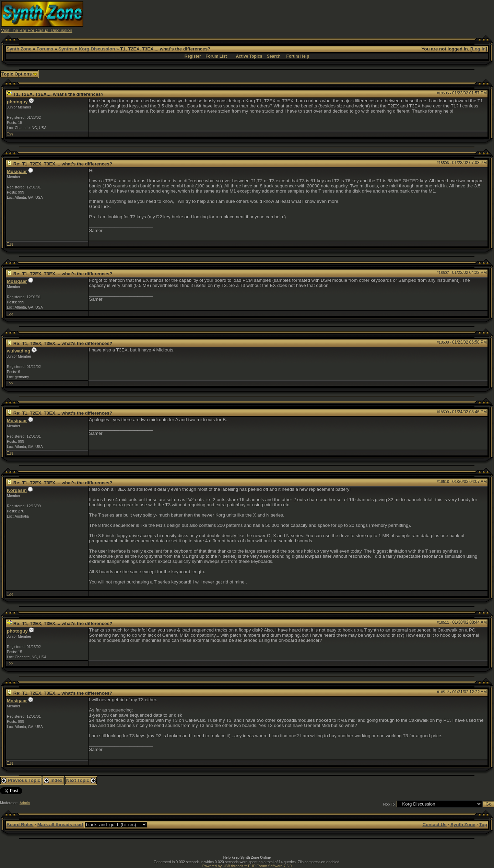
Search (274, 56)
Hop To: (390, 804)
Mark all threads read (60, 825)
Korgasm (17, 490)
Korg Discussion (97, 49)
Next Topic (81, 780)
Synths (66, 49)
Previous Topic (21, 780)
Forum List (216, 56)
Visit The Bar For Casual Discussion (37, 30)
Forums (45, 49)
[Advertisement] (368, 16)
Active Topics (249, 56)
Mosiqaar (17, 171)
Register (193, 56)
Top (10, 134)
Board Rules (20, 825)
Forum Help (298, 56)
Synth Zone (19, 49)
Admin (25, 803)
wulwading (19, 351)
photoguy (17, 102)
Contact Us (434, 825)
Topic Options (19, 74)
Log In (479, 49)
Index (53, 780)
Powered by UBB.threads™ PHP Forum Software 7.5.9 (247, 866)
